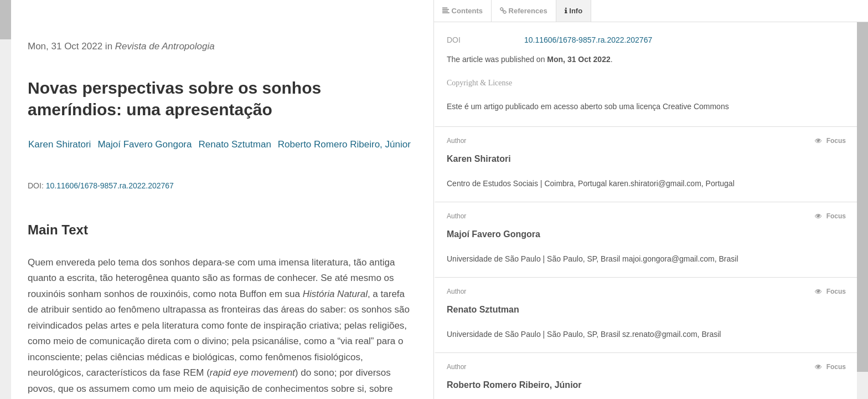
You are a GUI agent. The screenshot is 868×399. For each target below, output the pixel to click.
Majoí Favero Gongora (144, 144)
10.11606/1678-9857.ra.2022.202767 (110, 186)
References (524, 11)
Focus (830, 141)
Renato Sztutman (234, 144)
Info (573, 11)
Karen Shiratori (60, 144)
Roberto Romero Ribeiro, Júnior (344, 144)
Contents (463, 11)
